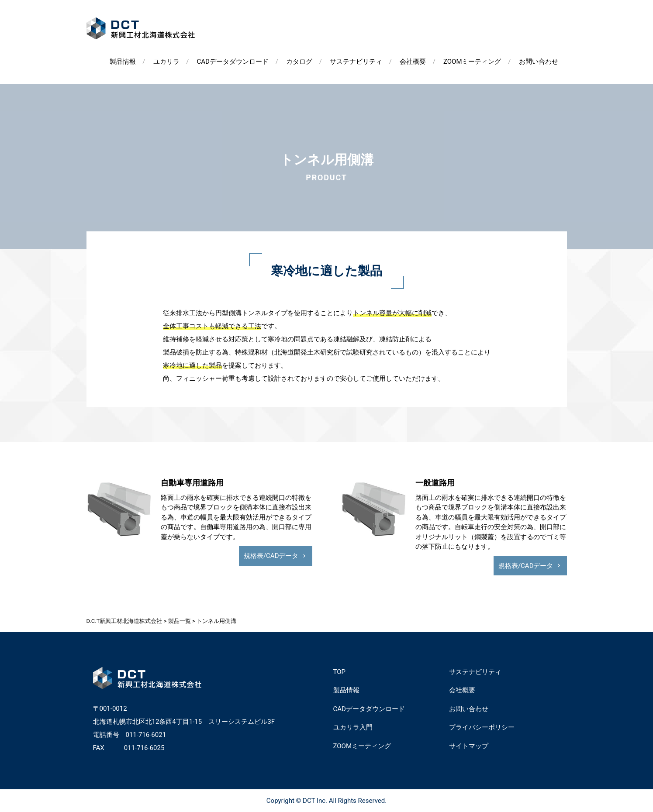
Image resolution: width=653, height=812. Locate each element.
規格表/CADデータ (271, 556)
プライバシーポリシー (482, 727)
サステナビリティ (356, 62)
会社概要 (413, 62)
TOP (340, 672)
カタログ (299, 62)
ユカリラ (166, 62)
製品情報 (123, 62)
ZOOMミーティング (472, 62)
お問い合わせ (539, 62)
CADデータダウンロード (233, 62)
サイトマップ (469, 746)
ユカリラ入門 (353, 727)
